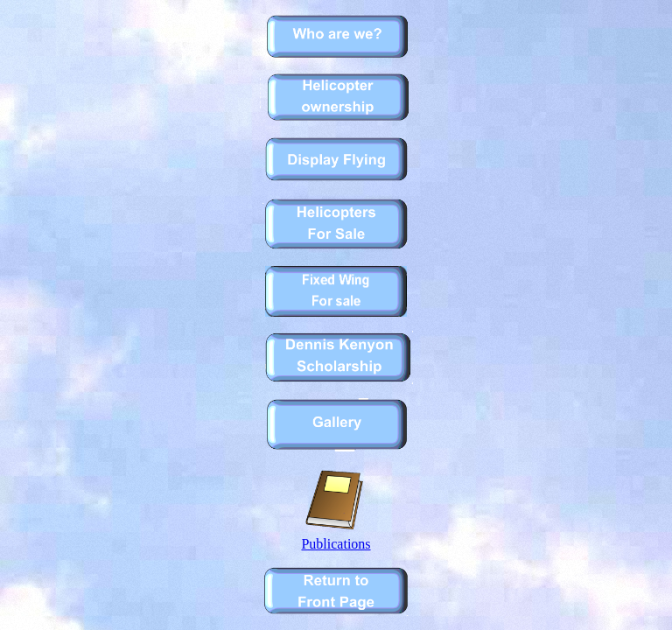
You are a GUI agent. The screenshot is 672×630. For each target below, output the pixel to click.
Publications (336, 538)
